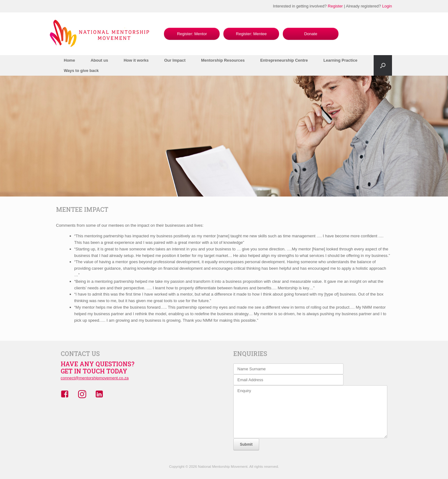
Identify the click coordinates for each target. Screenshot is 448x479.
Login (387, 6)
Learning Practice (341, 60)
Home (69, 60)
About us (99, 60)
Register (335, 6)
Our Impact (175, 60)
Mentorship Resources (223, 60)
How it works (136, 60)
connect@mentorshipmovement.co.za (95, 378)
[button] (383, 65)
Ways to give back (81, 71)
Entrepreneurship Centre (284, 60)
